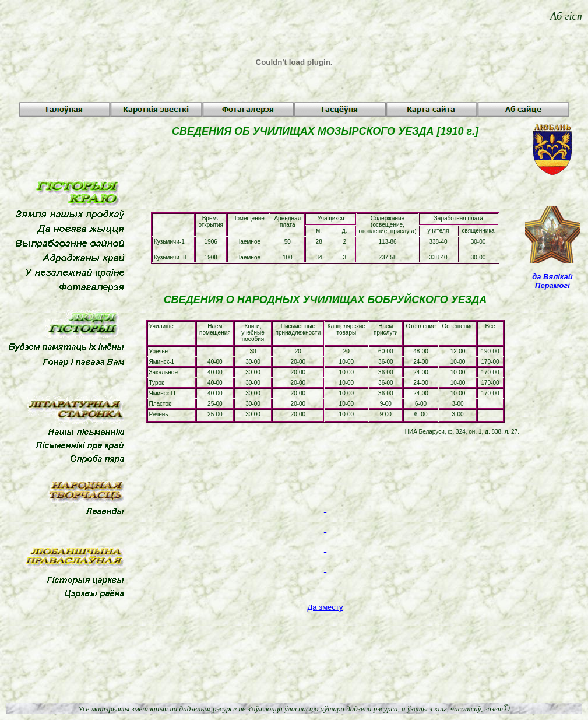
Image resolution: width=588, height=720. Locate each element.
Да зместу (325, 607)
